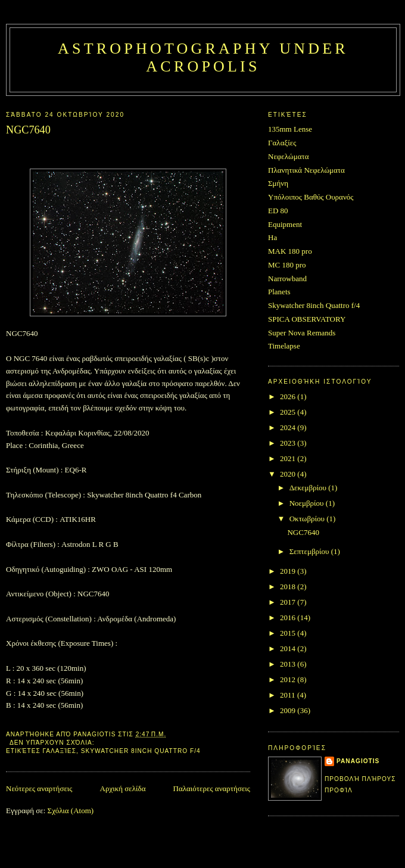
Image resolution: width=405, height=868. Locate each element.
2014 (289, 648)
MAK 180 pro (290, 251)
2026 (289, 396)
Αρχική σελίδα (123, 788)
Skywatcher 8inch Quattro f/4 (141, 751)
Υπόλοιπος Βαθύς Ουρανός (311, 197)
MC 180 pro (287, 265)
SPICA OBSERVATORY (307, 319)
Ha (272, 237)
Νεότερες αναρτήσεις (39, 788)
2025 (289, 412)
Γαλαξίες (60, 751)
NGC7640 (28, 130)
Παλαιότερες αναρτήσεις (212, 788)
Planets (279, 292)
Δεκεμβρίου (309, 488)
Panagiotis (358, 761)
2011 (289, 695)
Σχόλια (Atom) (71, 811)
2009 (289, 710)
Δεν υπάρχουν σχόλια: (53, 743)
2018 (289, 587)
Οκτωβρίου (308, 519)
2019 (289, 571)
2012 (289, 679)
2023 (289, 443)
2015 (289, 633)
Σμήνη (278, 183)
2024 (289, 427)
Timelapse (284, 346)
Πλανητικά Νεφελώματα (306, 170)
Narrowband (287, 279)
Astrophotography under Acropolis (203, 57)
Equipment (285, 224)
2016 (289, 617)
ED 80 (278, 211)
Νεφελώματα (289, 156)
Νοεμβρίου (308, 503)
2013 (289, 664)
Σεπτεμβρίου (310, 551)
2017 (289, 602)
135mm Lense (290, 129)
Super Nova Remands (302, 333)
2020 (289, 474)
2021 (289, 458)
